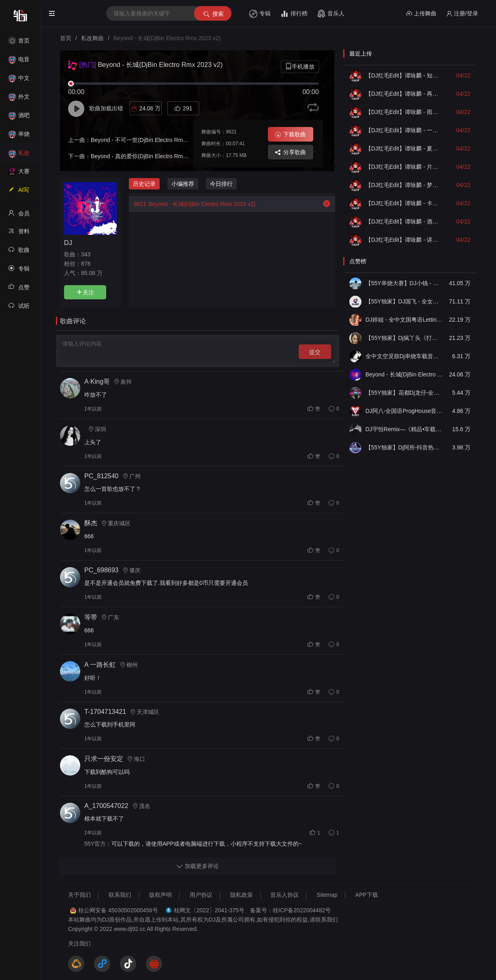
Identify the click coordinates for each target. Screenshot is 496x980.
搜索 (213, 14)
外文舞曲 (19, 99)
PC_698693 (102, 570)
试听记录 (19, 308)
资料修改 (19, 234)
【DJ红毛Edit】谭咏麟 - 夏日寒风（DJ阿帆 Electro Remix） (404, 148)
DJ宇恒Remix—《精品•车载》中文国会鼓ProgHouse (404, 429)
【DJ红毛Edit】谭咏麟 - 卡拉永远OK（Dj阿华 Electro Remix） (404, 203)
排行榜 (294, 14)
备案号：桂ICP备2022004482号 (290, 910)
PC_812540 (102, 476)
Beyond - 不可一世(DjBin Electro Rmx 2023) (146, 140)
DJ (68, 243)
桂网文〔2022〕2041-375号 (209, 910)
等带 (91, 617)
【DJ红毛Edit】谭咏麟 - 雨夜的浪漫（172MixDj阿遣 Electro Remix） (404, 112)
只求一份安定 (104, 759)
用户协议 (201, 895)
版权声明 (160, 895)
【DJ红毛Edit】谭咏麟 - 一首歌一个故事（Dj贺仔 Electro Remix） (404, 130)
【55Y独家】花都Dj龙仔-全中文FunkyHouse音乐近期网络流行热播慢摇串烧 (404, 393)
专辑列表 (19, 271)
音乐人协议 (284, 895)
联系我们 (120, 895)
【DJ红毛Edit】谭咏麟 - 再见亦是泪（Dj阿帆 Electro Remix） (404, 94)
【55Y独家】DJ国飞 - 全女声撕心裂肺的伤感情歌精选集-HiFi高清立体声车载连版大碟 (404, 301)
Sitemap (327, 895)
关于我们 (79, 895)
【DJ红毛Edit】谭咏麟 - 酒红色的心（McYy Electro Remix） (404, 221)
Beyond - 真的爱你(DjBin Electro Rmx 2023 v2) (150, 156)
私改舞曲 (19, 156)
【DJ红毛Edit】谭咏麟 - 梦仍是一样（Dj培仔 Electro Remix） (404, 185)
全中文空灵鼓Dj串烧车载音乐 (404, 356)
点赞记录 (19, 290)
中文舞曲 (19, 81)
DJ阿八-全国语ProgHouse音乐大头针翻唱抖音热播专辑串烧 (404, 411)
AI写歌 (19, 192)
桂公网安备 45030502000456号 (118, 910)
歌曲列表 (19, 252)
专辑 (260, 14)
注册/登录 (462, 14)
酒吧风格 (19, 118)
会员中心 (19, 216)
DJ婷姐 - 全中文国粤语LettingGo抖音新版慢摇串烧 (404, 320)
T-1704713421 (105, 712)
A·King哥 (97, 381)
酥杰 (91, 523)
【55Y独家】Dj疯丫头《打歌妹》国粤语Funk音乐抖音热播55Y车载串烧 (404, 338)
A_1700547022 (106, 806)
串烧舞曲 (19, 136)
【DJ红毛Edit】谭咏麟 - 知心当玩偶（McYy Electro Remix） (404, 75)
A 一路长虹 (100, 665)
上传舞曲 (421, 14)
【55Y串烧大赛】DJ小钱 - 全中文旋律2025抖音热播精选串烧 (404, 283)
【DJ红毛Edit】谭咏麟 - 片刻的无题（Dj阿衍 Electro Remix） (404, 167)
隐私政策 (242, 895)
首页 (19, 41)
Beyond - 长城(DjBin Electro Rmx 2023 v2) (192, 204)
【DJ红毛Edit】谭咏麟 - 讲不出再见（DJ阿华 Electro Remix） (404, 240)
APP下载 (367, 895)
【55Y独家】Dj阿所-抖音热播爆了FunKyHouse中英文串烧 (404, 447)
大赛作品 (19, 174)
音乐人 (331, 14)
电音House (19, 62)
